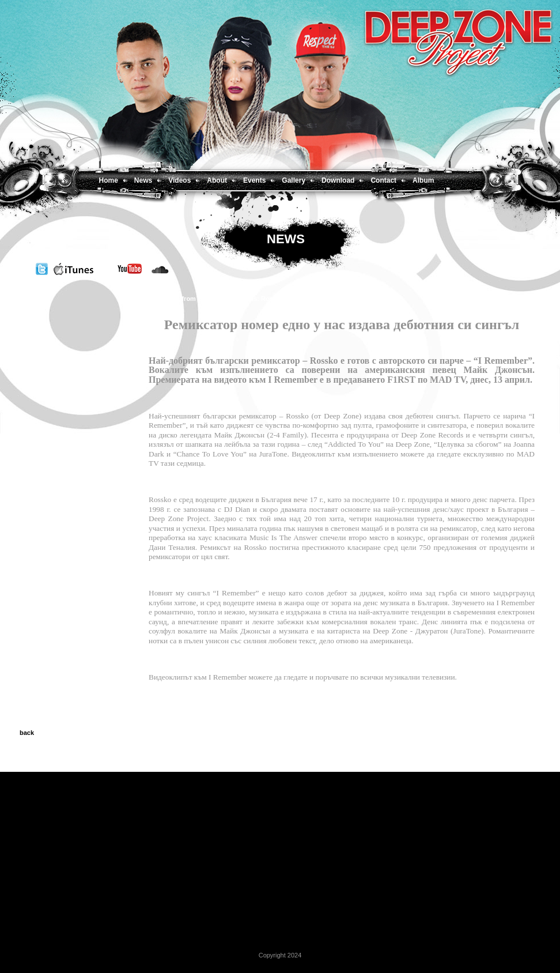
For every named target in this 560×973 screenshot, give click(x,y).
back (27, 733)
